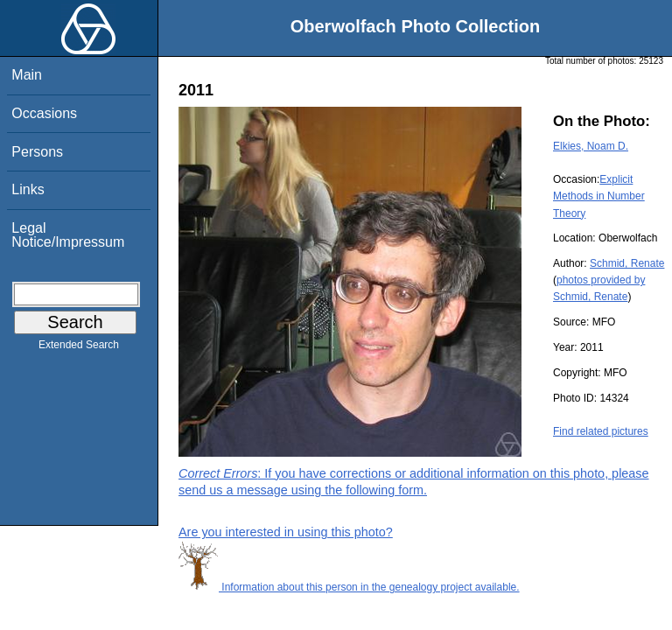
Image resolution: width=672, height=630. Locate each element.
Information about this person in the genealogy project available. (349, 587)
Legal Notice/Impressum (68, 235)
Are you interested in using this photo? (286, 532)
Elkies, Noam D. (591, 146)
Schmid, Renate (627, 263)
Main (27, 75)
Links (28, 189)
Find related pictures (601, 431)
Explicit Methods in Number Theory (599, 196)
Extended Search (79, 348)
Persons (37, 152)
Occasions (44, 113)
